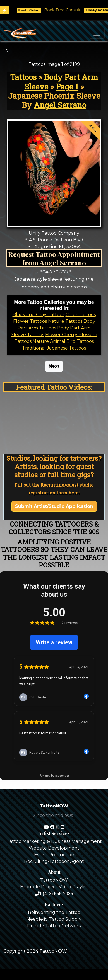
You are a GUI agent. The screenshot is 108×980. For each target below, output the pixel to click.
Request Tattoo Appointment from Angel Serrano (54, 258)
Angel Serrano (60, 105)
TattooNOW (54, 880)
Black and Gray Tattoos (39, 315)
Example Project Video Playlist (54, 887)
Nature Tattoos (65, 321)
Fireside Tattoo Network (54, 926)
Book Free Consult (65, 10)
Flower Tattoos (30, 321)
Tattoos (23, 77)
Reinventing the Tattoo (54, 912)
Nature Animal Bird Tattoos (63, 341)
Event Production (54, 855)
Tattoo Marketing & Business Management (54, 841)
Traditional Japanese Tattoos (54, 348)
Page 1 (67, 87)
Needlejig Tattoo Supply (54, 919)
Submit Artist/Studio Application (54, 506)
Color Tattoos (81, 315)
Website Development (54, 848)
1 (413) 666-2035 (54, 893)
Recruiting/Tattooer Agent (54, 861)
